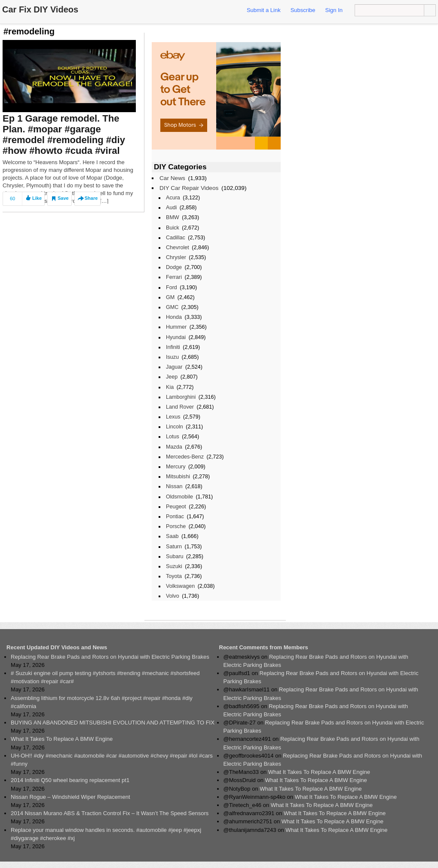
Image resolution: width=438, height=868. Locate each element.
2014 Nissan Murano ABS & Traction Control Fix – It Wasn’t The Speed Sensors (110, 813)
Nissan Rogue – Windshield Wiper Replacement (70, 797)
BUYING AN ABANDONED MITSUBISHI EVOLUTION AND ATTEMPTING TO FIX (113, 723)
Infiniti (173, 347)
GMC (172, 307)
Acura (173, 198)
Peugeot (176, 507)
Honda (174, 317)
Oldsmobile (179, 497)
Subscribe (303, 10)
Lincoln (175, 427)
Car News (172, 178)
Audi (171, 208)
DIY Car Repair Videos (189, 188)
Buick (173, 228)
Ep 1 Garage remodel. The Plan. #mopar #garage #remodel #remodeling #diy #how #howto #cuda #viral (64, 134)
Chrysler (176, 257)
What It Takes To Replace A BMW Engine (62, 739)
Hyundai (176, 337)
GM (170, 297)
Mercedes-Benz (185, 457)
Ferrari (174, 277)
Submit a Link (264, 10)
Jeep (172, 377)
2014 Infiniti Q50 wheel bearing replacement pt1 (70, 780)
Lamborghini (181, 397)
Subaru (175, 556)
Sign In (334, 10)
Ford (172, 287)
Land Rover (180, 407)
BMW (173, 217)
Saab (172, 536)
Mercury (176, 467)
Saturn (174, 547)
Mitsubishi (178, 477)
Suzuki (174, 566)
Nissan (174, 486)
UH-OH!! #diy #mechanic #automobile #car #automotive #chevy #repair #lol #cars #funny (112, 760)
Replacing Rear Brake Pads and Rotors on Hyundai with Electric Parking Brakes (110, 657)
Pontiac (175, 517)
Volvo (173, 596)
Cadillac (176, 238)
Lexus (173, 417)
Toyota (174, 576)
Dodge (174, 267)
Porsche (176, 526)
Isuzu (172, 357)
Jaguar (174, 367)
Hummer (176, 327)
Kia (170, 387)
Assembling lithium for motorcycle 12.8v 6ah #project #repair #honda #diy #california (102, 702)
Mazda (174, 447)
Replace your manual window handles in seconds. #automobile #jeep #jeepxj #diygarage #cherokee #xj (106, 834)
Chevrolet (178, 248)
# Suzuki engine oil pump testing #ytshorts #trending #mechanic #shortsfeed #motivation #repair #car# (105, 677)
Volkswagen (180, 586)
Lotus (173, 437)
